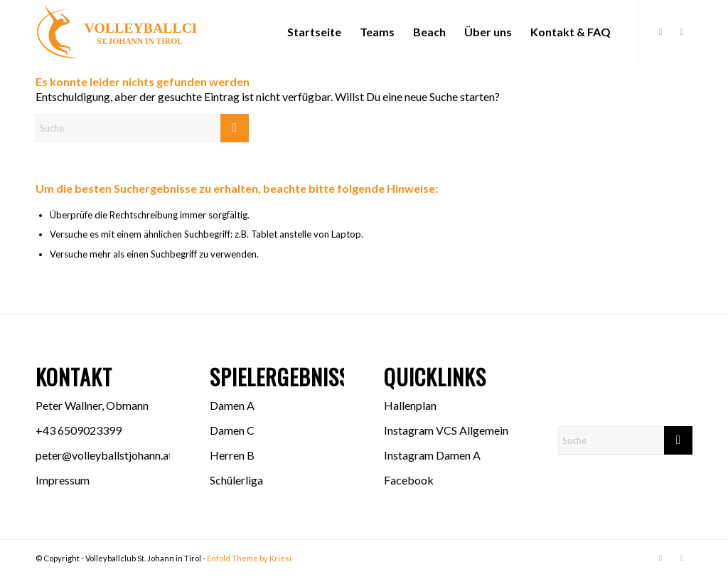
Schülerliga (236, 480)
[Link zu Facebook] (660, 31)
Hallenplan (410, 405)
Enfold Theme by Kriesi (249, 558)
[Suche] (142, 128)
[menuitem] (314, 32)
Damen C (232, 430)
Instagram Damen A (432, 455)
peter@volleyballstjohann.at (104, 455)
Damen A (232, 405)
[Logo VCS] (116, 32)
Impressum (63, 480)
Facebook (409, 480)
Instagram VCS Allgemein (446, 430)
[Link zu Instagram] (682, 31)
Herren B (232, 455)
